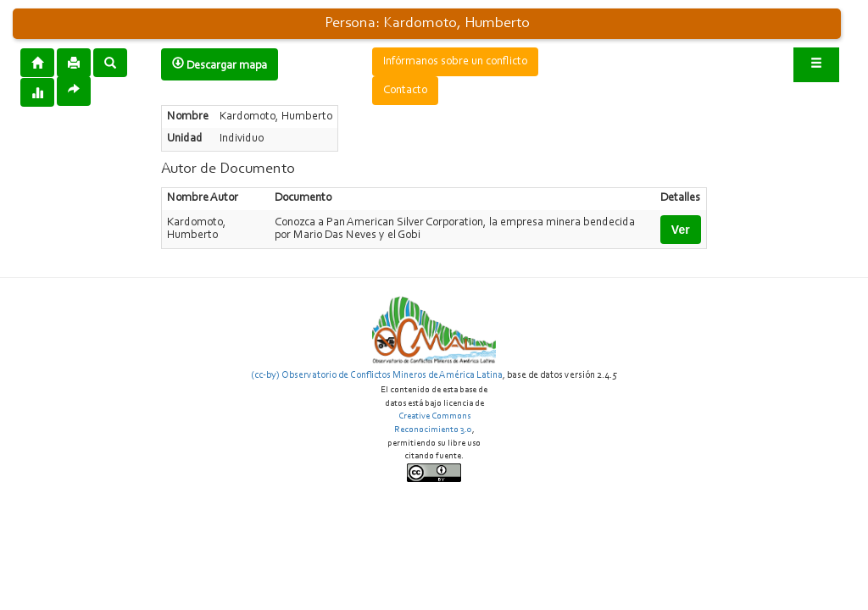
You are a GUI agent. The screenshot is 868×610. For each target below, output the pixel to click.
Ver (681, 230)
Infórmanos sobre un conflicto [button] (455, 62)
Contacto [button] (405, 91)
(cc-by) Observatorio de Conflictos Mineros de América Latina (377, 375)
